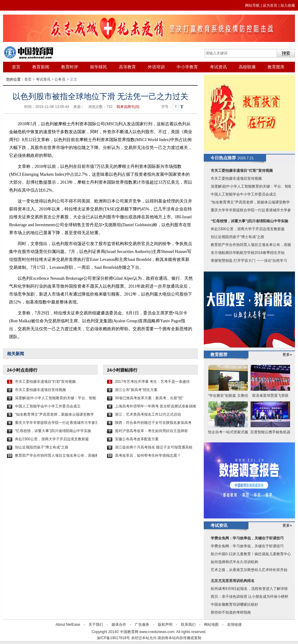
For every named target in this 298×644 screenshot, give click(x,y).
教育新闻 (41, 67)
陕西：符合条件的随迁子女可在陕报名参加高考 (153, 423)
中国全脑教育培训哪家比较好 (234, 604)
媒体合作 (119, 625)
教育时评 (70, 67)
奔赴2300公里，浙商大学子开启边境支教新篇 (52, 439)
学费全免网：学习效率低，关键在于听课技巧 (247, 538)
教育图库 (276, 67)
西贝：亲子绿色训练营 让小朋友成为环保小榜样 (249, 597)
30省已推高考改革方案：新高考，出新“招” (149, 398)
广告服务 (142, 625)
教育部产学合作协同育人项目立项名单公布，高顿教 (56, 455)
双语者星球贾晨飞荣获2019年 (270, 396)
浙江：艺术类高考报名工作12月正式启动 (148, 414)
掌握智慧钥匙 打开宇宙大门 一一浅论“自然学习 (249, 261)
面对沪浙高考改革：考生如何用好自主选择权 (151, 431)
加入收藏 (288, 5)
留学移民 (99, 67)
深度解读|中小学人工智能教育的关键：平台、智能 (55, 398)
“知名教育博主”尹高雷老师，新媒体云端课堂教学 (54, 414)
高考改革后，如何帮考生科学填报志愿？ (148, 455)
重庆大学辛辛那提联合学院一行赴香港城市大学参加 (56, 423)
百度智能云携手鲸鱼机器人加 (270, 433)
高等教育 (127, 67)
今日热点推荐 (223, 158)
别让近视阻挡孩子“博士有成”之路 (42, 447)
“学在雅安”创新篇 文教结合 (228, 396)
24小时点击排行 (22, 370)
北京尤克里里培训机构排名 (233, 581)
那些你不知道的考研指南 (231, 612)
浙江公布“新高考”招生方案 (136, 390)
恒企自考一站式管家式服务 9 (228, 433)
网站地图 (211, 625)
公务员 (60, 79)
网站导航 (252, 5)
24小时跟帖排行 (122, 370)
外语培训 (156, 67)
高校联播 (247, 67)
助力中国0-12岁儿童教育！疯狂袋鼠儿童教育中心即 (253, 554)
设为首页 (270, 5)
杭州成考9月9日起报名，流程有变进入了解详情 (249, 589)
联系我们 (188, 625)
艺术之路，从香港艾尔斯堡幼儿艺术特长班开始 (249, 570)
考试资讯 (218, 67)
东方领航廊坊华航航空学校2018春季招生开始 (248, 253)
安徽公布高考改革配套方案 (137, 439)
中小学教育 (187, 67)
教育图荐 (219, 355)
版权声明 (165, 625)
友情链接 (234, 625)
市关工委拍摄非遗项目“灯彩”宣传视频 (45, 382)
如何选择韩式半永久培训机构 (234, 562)
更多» (287, 355)
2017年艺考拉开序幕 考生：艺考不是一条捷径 (152, 382)
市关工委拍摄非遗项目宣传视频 (40, 390)
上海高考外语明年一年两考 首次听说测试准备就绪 (156, 406)
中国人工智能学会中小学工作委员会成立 (48, 406)
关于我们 (96, 625)
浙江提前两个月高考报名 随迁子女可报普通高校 (154, 447)
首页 (16, 67)
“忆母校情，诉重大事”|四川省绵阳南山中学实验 (53, 431)
